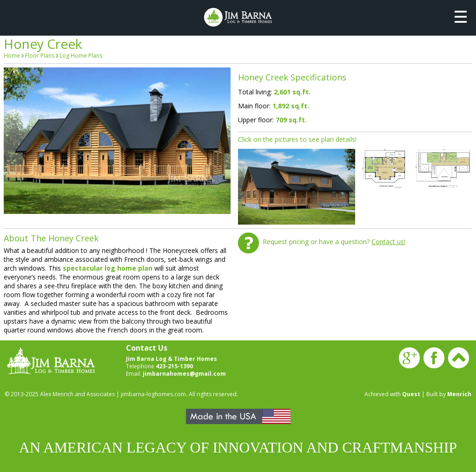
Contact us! (388, 242)
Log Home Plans (81, 56)
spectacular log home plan (108, 268)
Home (12, 56)
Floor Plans (40, 56)
